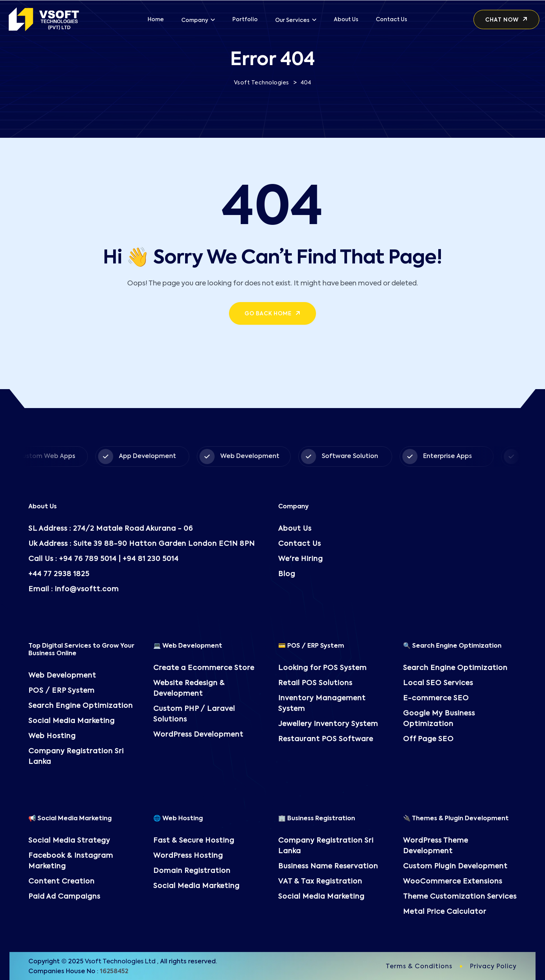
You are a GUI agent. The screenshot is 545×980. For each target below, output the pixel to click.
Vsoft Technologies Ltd (120, 962)
